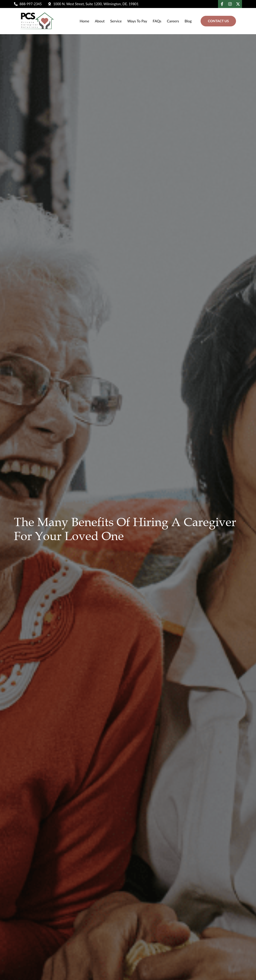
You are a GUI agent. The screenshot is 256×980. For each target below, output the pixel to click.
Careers (173, 21)
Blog (188, 21)
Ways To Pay (137, 21)
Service (116, 21)
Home (84, 21)
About (100, 21)
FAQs (157, 21)
